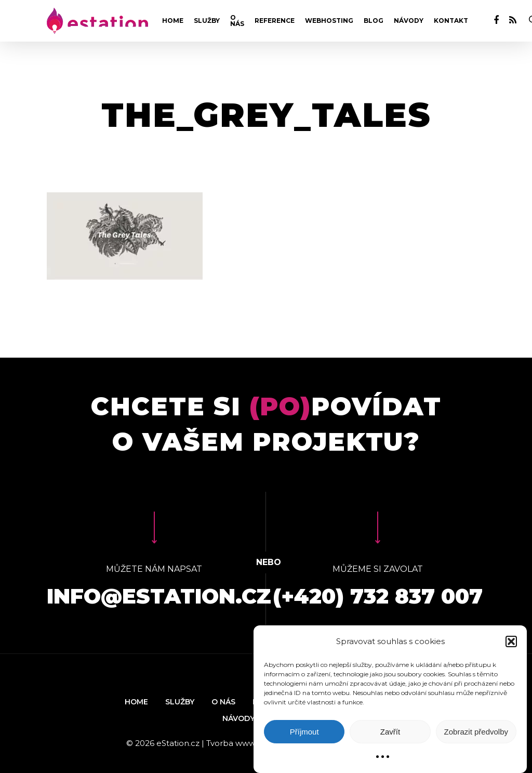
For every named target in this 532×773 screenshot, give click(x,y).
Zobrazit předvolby (476, 732)
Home (173, 21)
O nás (237, 21)
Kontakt (451, 21)
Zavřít (390, 732)
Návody (409, 21)
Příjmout (304, 732)
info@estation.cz (159, 596)
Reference (275, 21)
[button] (511, 641)
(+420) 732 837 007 (378, 596)
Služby (207, 21)
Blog (374, 21)
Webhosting (329, 21)
